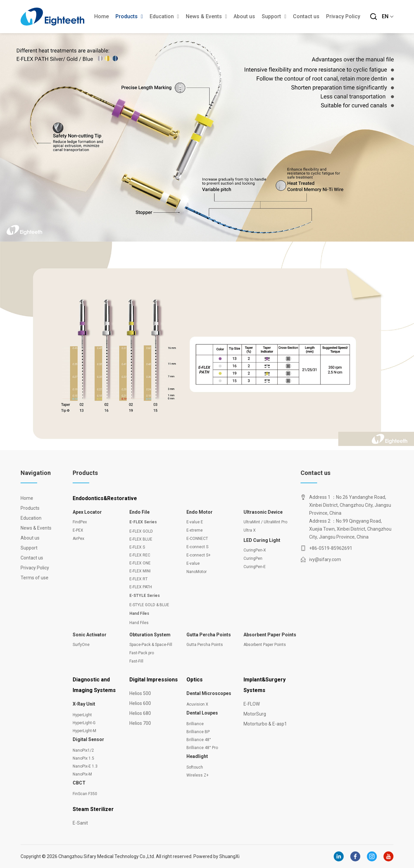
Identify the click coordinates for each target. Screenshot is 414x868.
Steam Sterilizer (93, 809)
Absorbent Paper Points (270, 635)
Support (274, 16)
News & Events (207, 16)
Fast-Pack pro (142, 653)
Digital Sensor (88, 739)
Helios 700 (140, 723)
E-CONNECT (197, 539)
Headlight (197, 756)
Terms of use (34, 578)
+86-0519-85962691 (331, 548)
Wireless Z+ (198, 775)
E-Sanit (80, 823)
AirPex (78, 539)
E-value (193, 563)
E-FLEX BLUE (141, 539)
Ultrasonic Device (263, 512)
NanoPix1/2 (83, 750)
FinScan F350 (85, 794)
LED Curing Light (262, 540)
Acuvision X (197, 704)
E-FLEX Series (143, 522)
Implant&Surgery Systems (265, 685)
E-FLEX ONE (140, 563)
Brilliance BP (198, 732)
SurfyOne (81, 645)
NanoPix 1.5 (83, 758)
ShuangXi (229, 856)
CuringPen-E (255, 567)
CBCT (79, 783)
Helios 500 (140, 693)
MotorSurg (255, 714)
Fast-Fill (136, 661)
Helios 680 (140, 713)
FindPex (80, 522)
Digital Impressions (154, 680)
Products (129, 16)
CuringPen (253, 558)
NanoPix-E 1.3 (85, 766)
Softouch (195, 767)
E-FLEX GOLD (141, 531)
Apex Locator (87, 512)
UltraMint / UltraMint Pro (265, 522)
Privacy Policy (343, 16)
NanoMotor (197, 572)
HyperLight (82, 715)
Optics (195, 680)
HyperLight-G (84, 723)
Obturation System (150, 635)
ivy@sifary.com (325, 559)
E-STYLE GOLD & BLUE (149, 605)
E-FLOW (252, 704)
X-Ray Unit (84, 704)
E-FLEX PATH (141, 587)
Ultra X (250, 530)
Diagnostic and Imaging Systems (94, 685)
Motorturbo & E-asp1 (265, 724)
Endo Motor (200, 512)
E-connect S (197, 547)
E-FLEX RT (138, 579)
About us (244, 16)
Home (102, 16)
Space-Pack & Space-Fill (151, 645)
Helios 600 (140, 703)
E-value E (195, 522)
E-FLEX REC (140, 555)
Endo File (139, 512)
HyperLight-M (84, 731)
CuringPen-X (255, 550)
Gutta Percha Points (209, 635)
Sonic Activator (90, 635)
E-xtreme (195, 530)
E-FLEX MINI (140, 571)
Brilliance (195, 724)
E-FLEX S (137, 547)
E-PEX (78, 530)
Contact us (306, 16)
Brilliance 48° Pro (202, 748)
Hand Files (139, 613)
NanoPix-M (82, 774)
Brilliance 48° (199, 740)
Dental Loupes (202, 713)
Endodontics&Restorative (105, 498)
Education (164, 16)
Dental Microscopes (209, 693)
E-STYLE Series (145, 596)
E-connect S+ (199, 555)
